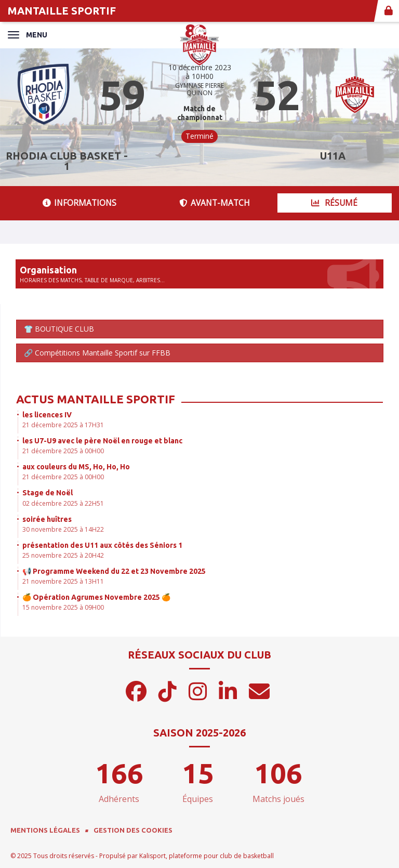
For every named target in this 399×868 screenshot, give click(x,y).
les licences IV (47, 415)
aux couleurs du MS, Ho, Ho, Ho (76, 467)
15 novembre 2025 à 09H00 (63, 607)
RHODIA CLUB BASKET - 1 (67, 161)
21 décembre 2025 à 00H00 (63, 451)
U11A (333, 156)
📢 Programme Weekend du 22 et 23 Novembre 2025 (114, 571)
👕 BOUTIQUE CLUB (59, 329)
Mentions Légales (45, 830)
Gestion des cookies (133, 830)
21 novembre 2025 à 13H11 (63, 581)
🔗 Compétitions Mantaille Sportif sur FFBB (97, 353)
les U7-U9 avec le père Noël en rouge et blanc (102, 441)
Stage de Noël (48, 493)
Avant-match (215, 203)
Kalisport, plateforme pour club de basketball (207, 856)
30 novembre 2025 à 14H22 (63, 529)
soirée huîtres (47, 519)
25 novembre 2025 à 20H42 (63, 555)
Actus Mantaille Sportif (96, 399)
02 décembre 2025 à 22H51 (63, 503)
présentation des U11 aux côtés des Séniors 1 (102, 545)
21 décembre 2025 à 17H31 (63, 425)
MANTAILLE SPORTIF (62, 11)
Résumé (334, 203)
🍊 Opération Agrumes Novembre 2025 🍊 (96, 597)
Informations (79, 203)
